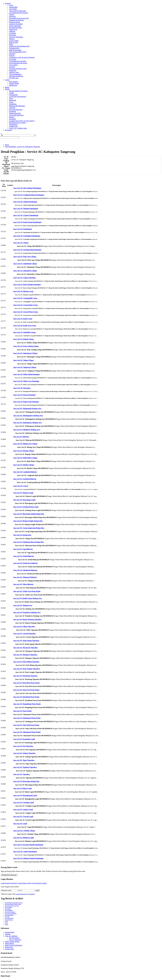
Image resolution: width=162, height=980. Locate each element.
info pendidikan (9, 910)
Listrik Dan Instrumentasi (18, 97)
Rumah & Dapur (15, 22)
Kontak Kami (9, 949)
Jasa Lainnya (13, 65)
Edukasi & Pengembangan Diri (19, 46)
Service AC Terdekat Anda (18, 128)
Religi (11, 44)
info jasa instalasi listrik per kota (13, 904)
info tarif (7, 917)
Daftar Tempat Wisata (12, 942)
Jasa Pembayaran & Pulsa (18, 61)
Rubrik (7, 89)
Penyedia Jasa (14, 78)
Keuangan (12, 119)
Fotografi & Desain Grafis (18, 69)
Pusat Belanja (14, 82)
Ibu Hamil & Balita (15, 28)
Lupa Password (21, 894)
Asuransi (12, 67)
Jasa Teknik (13, 9)
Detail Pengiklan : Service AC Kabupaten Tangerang (22, 147)
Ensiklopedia (13, 95)
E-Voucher (13, 59)
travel (6, 923)
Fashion (12, 15)
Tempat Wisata (14, 83)
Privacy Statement (15, 940)
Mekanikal (13, 100)
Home (7, 145)
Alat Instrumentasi (15, 74)
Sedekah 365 (13, 126)
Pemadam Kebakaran (16, 76)
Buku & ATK (13, 42)
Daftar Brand (9, 943)
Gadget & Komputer (16, 24)
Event (11, 5)
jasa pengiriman (9, 920)
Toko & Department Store (18, 52)
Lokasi (7, 80)
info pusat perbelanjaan (11, 914)
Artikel (11, 93)
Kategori (8, 3)
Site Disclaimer (14, 938)
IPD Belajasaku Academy (18, 123)
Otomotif (12, 54)
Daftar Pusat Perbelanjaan (14, 945)
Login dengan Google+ (40, 883)
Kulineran (12, 16)
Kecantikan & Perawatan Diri (19, 18)
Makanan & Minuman (16, 20)
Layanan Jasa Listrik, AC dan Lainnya (22, 121)
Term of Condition (11, 936)
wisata (7, 924)
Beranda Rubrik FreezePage (18, 91)
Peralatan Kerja (14, 48)
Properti (12, 56)
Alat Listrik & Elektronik (17, 11)
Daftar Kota (13, 85)
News (11, 98)
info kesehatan (9, 907)
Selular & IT (13, 29)
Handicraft (13, 70)
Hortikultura (13, 124)
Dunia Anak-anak (15, 26)
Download (8, 130)
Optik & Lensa (14, 72)
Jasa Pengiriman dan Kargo (18, 63)
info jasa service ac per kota (12, 906)
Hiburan (12, 39)
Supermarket (13, 7)
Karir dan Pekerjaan (16, 110)
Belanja (12, 117)
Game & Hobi (14, 41)
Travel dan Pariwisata (16, 115)
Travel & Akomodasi (16, 37)
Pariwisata (13, 35)
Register (32, 894)
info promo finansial (10, 912)
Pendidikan (13, 104)
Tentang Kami (10, 932)
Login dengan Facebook (9, 883)
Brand (7, 87)
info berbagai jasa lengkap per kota (14, 903)
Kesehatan (13, 33)
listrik (6, 921)
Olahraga (12, 31)
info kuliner (8, 909)
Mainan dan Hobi (15, 113)
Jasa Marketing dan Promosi (18, 13)
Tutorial (8, 934)
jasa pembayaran (9, 918)
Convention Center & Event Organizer (22, 57)
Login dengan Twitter (24, 883)
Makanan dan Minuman (17, 106)
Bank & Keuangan (15, 50)
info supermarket (9, 915)
